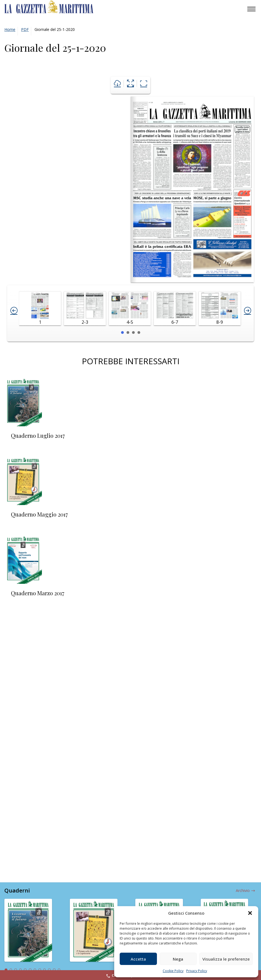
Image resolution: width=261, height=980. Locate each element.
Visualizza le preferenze (226, 959)
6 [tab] (30, 970)
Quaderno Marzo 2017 (38, 593)
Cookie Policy (173, 971)
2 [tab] (11, 970)
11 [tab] (54, 970)
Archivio (243, 890)
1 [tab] (6, 970)
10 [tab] (49, 970)
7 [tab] (35, 970)
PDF (25, 29)
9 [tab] (45, 970)
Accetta (138, 959)
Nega (178, 959)
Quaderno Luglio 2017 (38, 435)
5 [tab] (25, 970)
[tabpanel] (33, 934)
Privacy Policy (197, 971)
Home (10, 29)
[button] (250, 913)
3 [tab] (16, 970)
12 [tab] (59, 970)
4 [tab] (21, 970)
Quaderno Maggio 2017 (39, 514)
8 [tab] (40, 970)
